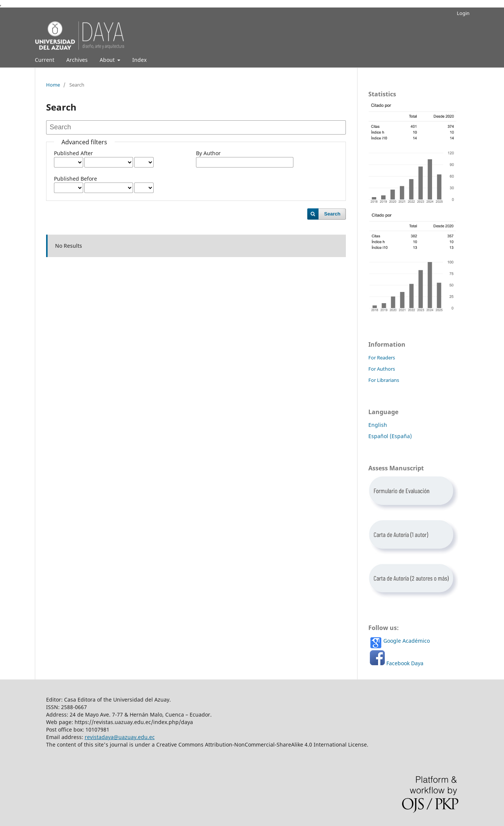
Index (139, 60)
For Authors (382, 369)
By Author (208, 153)
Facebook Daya (405, 663)
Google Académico (407, 641)
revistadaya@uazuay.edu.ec (120, 737)
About (108, 60)
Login (463, 13)
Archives (77, 60)
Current (45, 60)
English (378, 425)
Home (53, 85)
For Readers (382, 358)
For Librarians (384, 380)
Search (332, 214)
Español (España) (390, 436)
